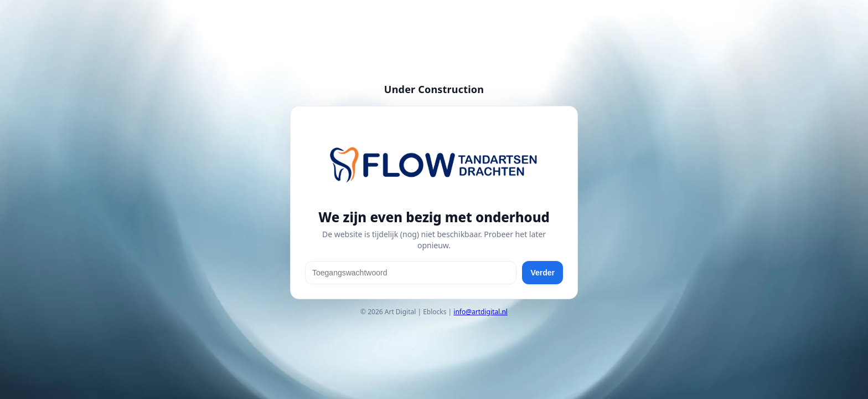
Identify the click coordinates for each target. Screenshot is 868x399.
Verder (542, 273)
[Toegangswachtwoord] (411, 273)
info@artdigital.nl (480, 312)
